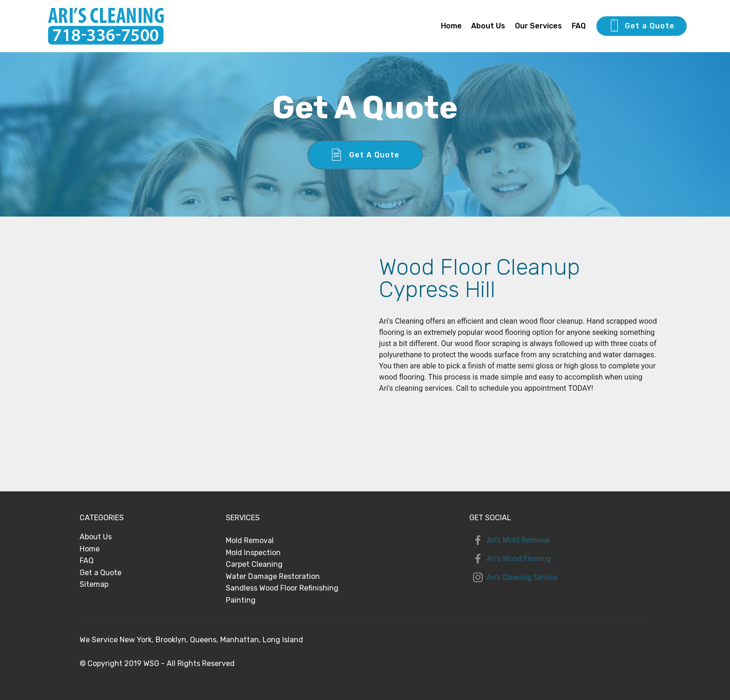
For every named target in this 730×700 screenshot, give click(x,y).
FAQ (579, 26)
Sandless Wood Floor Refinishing (282, 588)
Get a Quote (642, 26)
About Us (488, 26)
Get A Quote (365, 155)
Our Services (538, 26)
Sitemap (94, 584)
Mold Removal (250, 540)
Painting (241, 600)
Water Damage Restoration (273, 576)
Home (451, 26)
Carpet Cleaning (254, 564)
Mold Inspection (253, 553)
